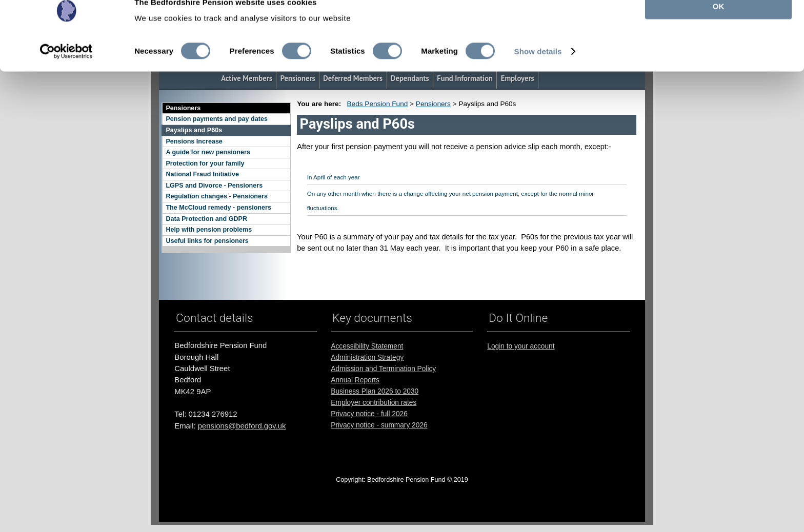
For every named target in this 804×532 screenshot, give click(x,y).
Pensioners (183, 108)
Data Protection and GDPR (206, 219)
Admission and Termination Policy (383, 369)
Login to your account (521, 346)
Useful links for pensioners (207, 241)
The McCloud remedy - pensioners (218, 208)
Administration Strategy (367, 357)
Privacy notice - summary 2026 (379, 425)
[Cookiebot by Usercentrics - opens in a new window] (66, 71)
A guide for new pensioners (208, 152)
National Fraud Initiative (202, 174)
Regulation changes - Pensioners (217, 196)
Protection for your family (205, 163)
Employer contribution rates (374, 403)
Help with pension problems (209, 230)
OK (719, 25)
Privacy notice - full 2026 (369, 414)
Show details (538, 70)
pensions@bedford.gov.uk (242, 426)
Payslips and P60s (194, 130)
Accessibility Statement (367, 346)
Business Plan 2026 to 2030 (375, 391)
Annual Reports (355, 380)
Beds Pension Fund (378, 104)
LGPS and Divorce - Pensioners (214, 186)
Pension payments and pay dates (217, 119)
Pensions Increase (194, 141)
